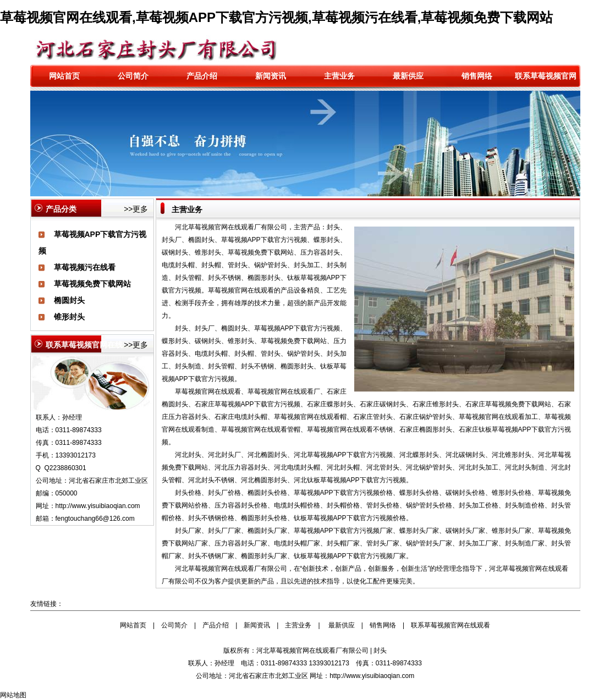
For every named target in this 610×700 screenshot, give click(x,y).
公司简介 (133, 76)
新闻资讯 (271, 76)
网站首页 (64, 76)
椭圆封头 (69, 300)
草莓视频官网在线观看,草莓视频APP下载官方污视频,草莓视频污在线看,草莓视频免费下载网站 (276, 17)
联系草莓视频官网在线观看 (450, 625)
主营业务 (339, 76)
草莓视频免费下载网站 (92, 284)
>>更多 (136, 209)
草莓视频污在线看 (85, 267)
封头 (380, 651)
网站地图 (13, 695)
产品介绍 (202, 76)
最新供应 (408, 76)
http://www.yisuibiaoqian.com (98, 506)
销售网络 (477, 76)
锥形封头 (69, 317)
